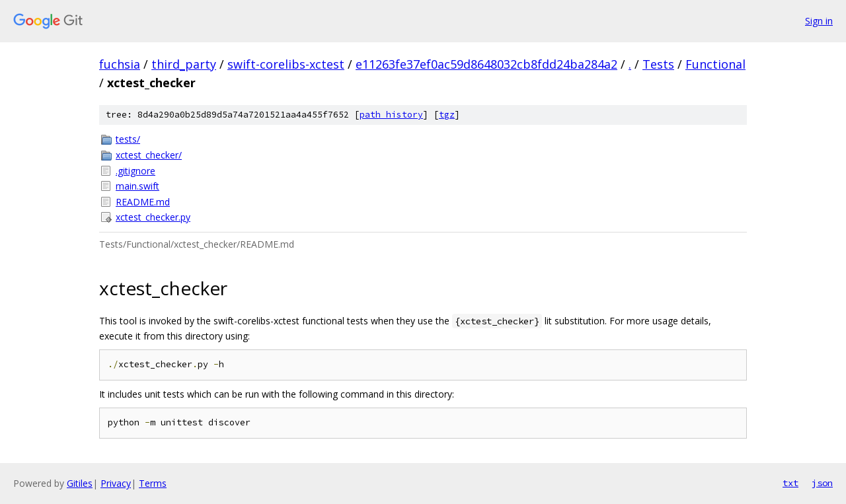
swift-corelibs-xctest (286, 64)
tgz (447, 115)
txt (790, 483)
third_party (184, 64)
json (822, 483)
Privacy (116, 483)
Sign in (819, 21)
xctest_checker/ (149, 155)
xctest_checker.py (153, 217)
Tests (658, 64)
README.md (143, 202)
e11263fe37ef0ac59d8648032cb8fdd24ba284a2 (486, 64)
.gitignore (135, 171)
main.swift (137, 186)
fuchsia (120, 64)
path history (391, 115)
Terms (153, 483)
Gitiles (80, 483)
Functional (715, 64)
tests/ (128, 139)
